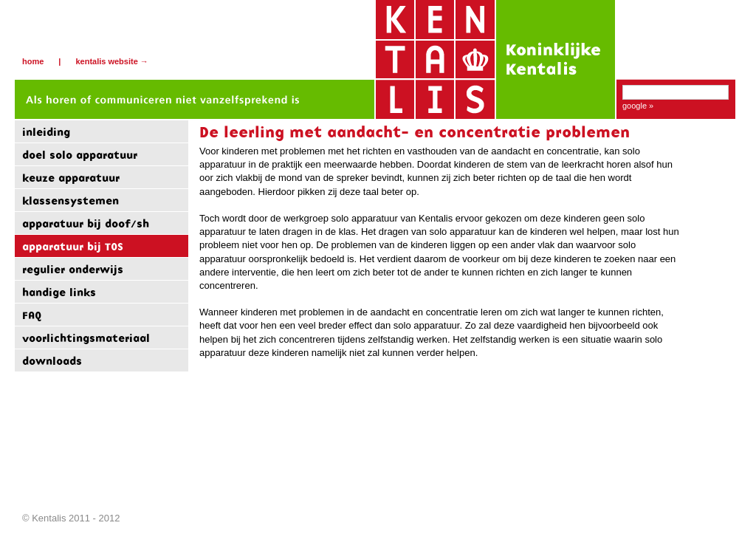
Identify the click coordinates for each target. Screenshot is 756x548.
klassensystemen (71, 201)
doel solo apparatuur (80, 155)
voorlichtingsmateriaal (86, 338)
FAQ (32, 315)
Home (33, 61)
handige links (59, 292)
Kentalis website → (111, 61)
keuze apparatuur (71, 178)
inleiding (46, 132)
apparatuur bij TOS (73, 246)
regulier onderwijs (73, 269)
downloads (52, 361)
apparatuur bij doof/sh (86, 223)
